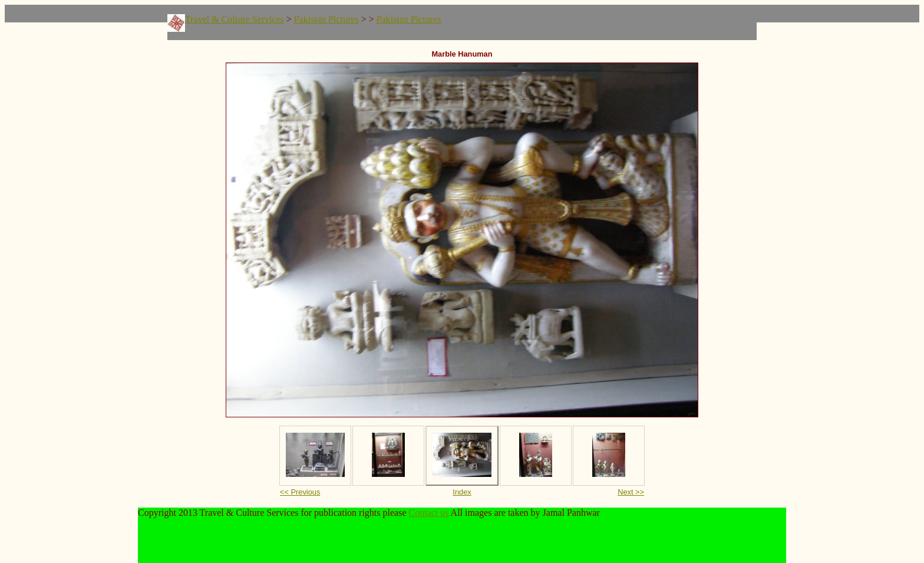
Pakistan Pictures (326, 19)
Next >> (631, 492)
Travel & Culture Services (235, 19)
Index (462, 492)
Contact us (429, 513)
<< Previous (300, 492)
